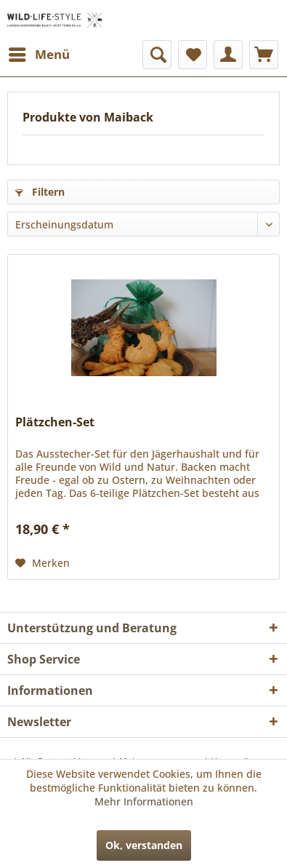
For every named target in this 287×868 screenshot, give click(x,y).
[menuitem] (39, 55)
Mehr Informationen (144, 801)
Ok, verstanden (144, 845)
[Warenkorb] (264, 55)
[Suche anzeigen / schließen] (157, 55)
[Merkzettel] (193, 55)
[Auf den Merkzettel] (43, 563)
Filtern (40, 192)
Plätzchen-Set (55, 422)
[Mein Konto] (228, 55)
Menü (39, 53)
